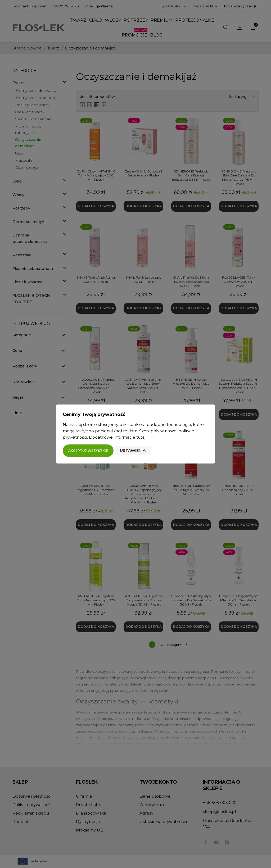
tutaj (141, 437)
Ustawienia (133, 450)
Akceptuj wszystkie (88, 451)
